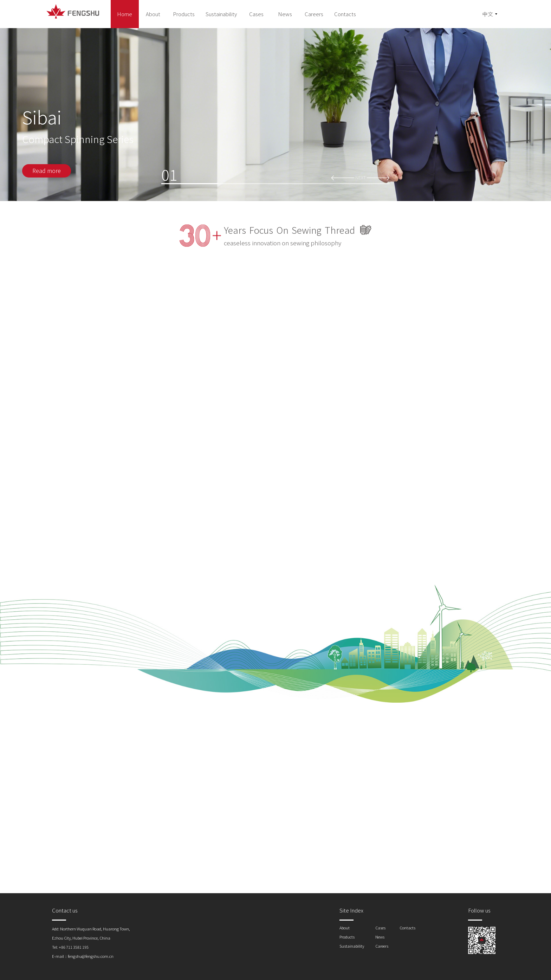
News (380, 937)
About (345, 928)
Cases (380, 928)
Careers (382, 946)
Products (347, 937)
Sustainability (352, 946)
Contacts (407, 928)
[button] (343, 177)
